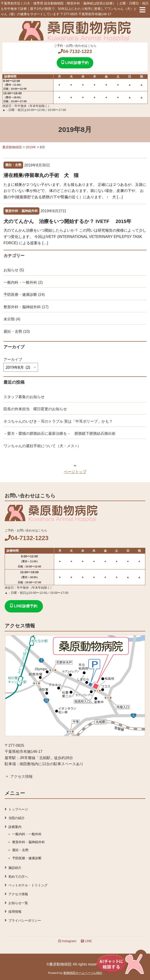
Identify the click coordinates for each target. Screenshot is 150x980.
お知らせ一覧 (18, 903)
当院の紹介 (17, 818)
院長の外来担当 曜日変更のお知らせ (35, 409)
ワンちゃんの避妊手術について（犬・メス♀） (42, 446)
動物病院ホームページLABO (83, 973)
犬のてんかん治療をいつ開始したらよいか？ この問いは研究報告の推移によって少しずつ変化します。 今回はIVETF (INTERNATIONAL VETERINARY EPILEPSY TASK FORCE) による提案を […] (75, 237)
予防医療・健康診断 (20, 295)
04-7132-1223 (75, 51)
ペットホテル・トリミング (28, 885)
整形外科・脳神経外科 (22, 307)
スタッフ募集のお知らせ (24, 397)
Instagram (67, 941)
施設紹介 (15, 868)
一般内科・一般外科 (20, 282)
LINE (86, 941)
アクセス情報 (21, 777)
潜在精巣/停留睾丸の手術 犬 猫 (41, 175)
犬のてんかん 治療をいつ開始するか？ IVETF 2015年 (67, 221)
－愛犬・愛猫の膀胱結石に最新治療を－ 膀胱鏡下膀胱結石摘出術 (59, 433)
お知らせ (11, 270)
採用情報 (15, 912)
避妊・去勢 (13, 331)
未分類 (9, 319)
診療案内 (15, 827)
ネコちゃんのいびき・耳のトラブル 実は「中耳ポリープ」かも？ (58, 421)
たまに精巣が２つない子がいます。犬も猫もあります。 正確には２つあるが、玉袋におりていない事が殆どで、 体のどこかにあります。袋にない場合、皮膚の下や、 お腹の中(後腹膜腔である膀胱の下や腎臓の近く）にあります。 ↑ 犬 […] (75, 191)
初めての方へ (18, 877)
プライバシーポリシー (25, 920)
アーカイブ (13, 359)
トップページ (18, 809)
